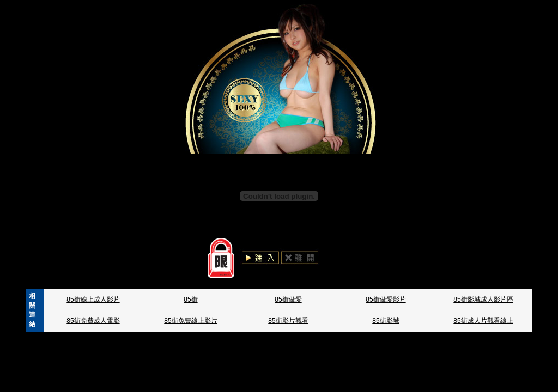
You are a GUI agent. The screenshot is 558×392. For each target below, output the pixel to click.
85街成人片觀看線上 (483, 321)
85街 (190, 299)
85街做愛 (288, 299)
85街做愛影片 (386, 299)
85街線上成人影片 (93, 299)
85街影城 (386, 321)
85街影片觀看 (288, 321)
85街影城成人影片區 (483, 299)
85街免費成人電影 (93, 321)
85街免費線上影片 (190, 321)
